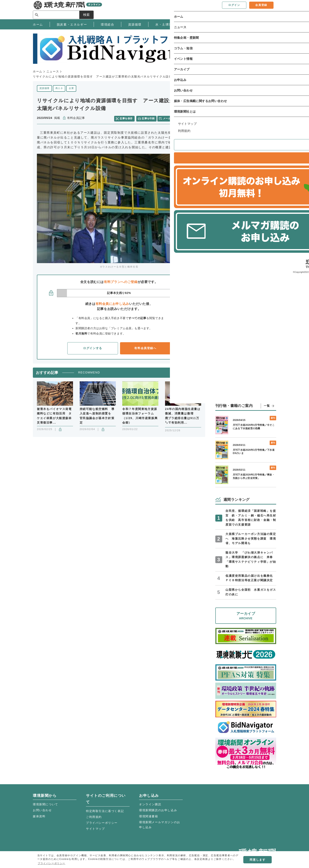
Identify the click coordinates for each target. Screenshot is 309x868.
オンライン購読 (150, 804)
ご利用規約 (94, 817)
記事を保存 (127, 118)
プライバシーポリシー (102, 823)
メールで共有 (171, 118)
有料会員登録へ (145, 348)
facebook (193, 118)
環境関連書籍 (149, 816)
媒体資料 (39, 816)
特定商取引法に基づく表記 (105, 811)
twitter (185, 118)
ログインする (93, 348)
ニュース (53, 71)
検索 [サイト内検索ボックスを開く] (269, 9)
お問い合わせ (42, 810)
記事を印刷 (149, 118)
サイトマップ (95, 829)
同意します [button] (257, 860)
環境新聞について (46, 804)
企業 (71, 88)
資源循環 (44, 88)
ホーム (38, 71)
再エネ (59, 88)
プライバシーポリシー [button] (51, 863)
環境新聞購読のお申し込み (158, 810)
